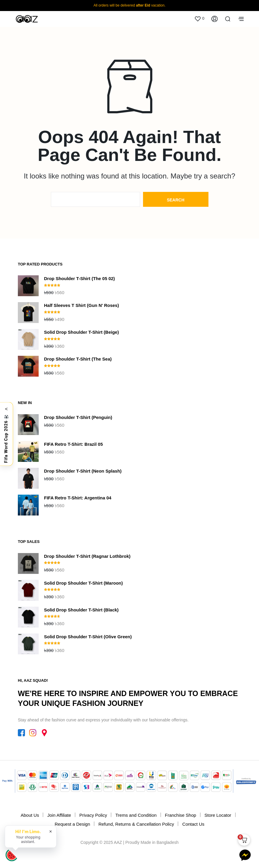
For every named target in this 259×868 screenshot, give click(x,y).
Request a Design (72, 824)
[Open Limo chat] (11, 855)
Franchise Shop (181, 815)
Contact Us (193, 824)
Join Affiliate (59, 815)
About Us (30, 815)
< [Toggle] (6, 409)
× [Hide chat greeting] (51, 831)
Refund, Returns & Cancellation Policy (136, 824)
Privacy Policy (93, 815)
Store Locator (218, 815)
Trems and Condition (136, 815)
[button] (199, 18)
